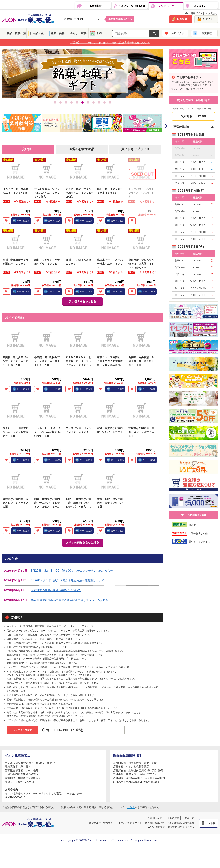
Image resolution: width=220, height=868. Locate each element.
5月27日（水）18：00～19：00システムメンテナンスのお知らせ (72, 571)
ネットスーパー (166, 6)
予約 (99, 33)
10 (104, 102)
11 (110, 102)
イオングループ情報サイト (101, 823)
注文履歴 (207, 33)
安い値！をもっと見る (82, 301)
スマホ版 (210, 823)
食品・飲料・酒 (16, 33)
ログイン (208, 19)
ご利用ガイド (194, 13)
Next (166, 126)
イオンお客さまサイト (130, 823)
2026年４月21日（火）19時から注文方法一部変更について (67, 580)
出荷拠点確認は (120, 19)
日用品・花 (37, 33)
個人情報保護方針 (154, 823)
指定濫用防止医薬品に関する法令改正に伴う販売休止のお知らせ (71, 600)
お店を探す (93, 6)
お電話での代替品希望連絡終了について (56, 590)
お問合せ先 (188, 818)
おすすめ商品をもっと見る (82, 542)
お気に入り (178, 33)
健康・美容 (58, 33)
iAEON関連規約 (156, 827)
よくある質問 (172, 818)
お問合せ (212, 13)
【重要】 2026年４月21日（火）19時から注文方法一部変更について (110, 42)
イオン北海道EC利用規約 (180, 823)
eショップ (201, 6)
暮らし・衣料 (78, 33)
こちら (131, 807)
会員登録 (182, 19)
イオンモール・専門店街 (130, 6)
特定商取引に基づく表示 (181, 827)
